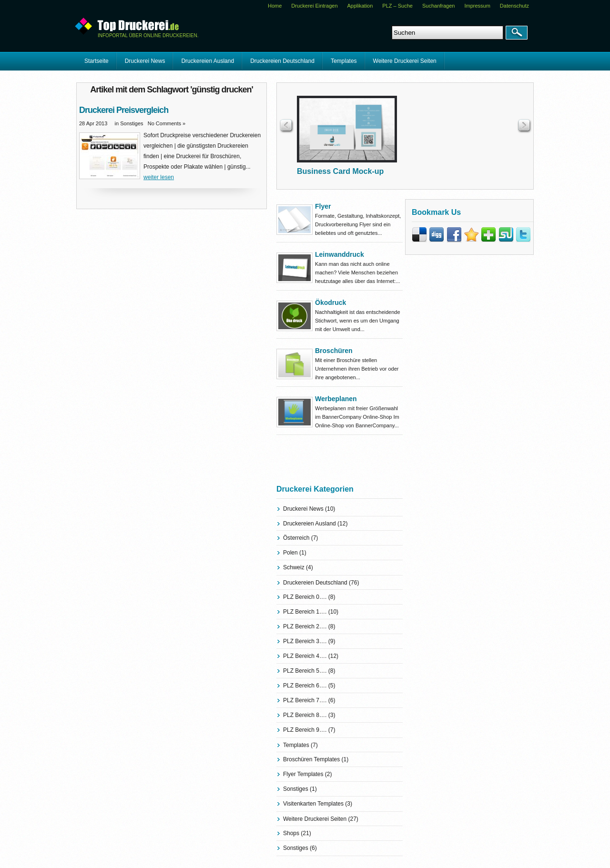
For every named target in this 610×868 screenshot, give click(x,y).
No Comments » (167, 123)
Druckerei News (145, 61)
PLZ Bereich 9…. (305, 730)
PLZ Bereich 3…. (305, 641)
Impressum (477, 6)
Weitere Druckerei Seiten (405, 61)
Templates (344, 61)
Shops (291, 833)
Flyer (323, 206)
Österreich (296, 538)
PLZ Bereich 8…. (305, 715)
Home (275, 6)
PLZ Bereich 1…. (305, 612)
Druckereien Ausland (208, 61)
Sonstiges (132, 123)
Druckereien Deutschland (282, 61)
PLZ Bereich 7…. (305, 700)
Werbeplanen (336, 399)
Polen (290, 553)
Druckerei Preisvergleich (124, 110)
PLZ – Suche (397, 6)
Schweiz (294, 567)
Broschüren (334, 351)
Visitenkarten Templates (313, 804)
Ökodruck (330, 303)
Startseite (97, 61)
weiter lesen (159, 177)
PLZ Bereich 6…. (305, 686)
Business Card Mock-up (340, 171)
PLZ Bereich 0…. (305, 597)
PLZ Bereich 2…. (305, 626)
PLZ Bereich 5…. (305, 671)
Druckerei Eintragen (314, 6)
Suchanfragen (439, 6)
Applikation (360, 6)
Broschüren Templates (311, 759)
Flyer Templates (303, 774)
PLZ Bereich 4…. (305, 656)
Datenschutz (514, 6)
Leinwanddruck (340, 254)
